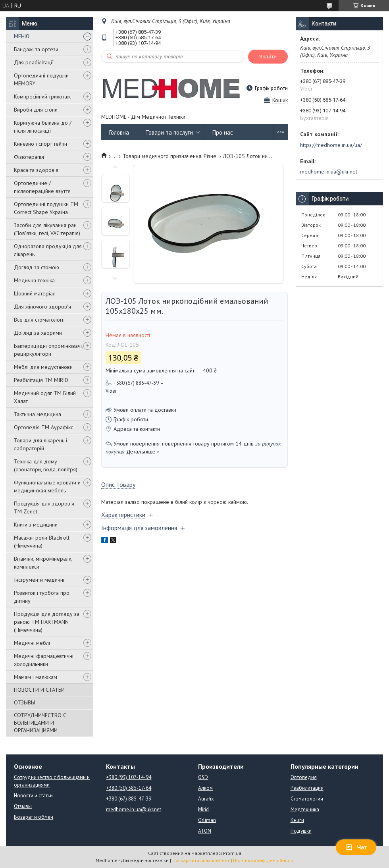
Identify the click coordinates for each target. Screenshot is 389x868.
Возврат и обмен (34, 817)
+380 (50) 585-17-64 (129, 788)
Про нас (223, 132)
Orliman (207, 820)
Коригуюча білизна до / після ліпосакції (43, 127)
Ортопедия (304, 777)
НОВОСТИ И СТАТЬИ (39, 690)
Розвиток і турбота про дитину (42, 597)
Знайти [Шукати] (268, 57)
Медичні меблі (32, 643)
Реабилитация (307, 788)
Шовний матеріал (35, 293)
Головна (119, 132)
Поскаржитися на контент (201, 860)
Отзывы (23, 806)
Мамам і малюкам (36, 677)
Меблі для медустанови (43, 367)
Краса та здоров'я (36, 170)
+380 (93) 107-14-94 (129, 777)
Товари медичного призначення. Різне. (170, 156)
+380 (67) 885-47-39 (129, 799)
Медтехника (305, 809)
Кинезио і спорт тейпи (40, 144)
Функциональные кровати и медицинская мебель (47, 486)
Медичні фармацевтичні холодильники (44, 660)
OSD (203, 777)
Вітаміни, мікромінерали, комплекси (43, 563)
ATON (205, 831)
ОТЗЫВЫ (24, 702)
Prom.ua (232, 853)
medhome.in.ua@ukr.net (329, 172)
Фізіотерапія (29, 157)
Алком (205, 788)
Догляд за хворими (38, 333)
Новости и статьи (33, 796)
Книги (297, 820)
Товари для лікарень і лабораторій (40, 444)
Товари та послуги (169, 132)
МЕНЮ (22, 36)
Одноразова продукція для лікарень (48, 250)
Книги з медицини (36, 525)
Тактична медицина (38, 414)
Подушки (301, 831)
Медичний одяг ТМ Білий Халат (45, 397)
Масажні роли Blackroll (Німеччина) (42, 542)
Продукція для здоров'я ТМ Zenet (44, 507)
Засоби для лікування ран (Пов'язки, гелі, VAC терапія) (47, 229)
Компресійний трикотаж (42, 96)
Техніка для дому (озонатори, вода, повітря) (46, 465)
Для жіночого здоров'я (42, 307)
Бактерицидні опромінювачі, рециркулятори (48, 350)
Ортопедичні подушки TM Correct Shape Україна (46, 208)
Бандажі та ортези (36, 49)
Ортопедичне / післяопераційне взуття (42, 187)
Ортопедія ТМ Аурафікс (43, 427)
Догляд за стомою (37, 267)
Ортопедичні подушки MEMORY (41, 79)
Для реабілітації (34, 62)
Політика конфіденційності (263, 860)
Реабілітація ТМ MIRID (41, 380)
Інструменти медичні (39, 580)
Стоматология (307, 799)
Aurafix (206, 799)
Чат (356, 847)
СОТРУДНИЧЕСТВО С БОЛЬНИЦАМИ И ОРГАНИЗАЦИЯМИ (40, 723)
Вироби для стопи (36, 110)
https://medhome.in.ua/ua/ (331, 145)
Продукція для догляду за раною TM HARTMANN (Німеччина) (47, 622)
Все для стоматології (39, 320)
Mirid (203, 809)
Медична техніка (34, 280)
